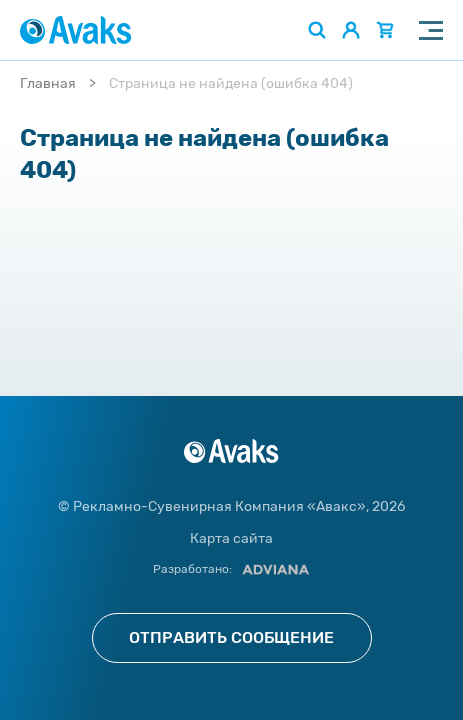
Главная (48, 83)
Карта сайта (231, 538)
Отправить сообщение (231, 637)
